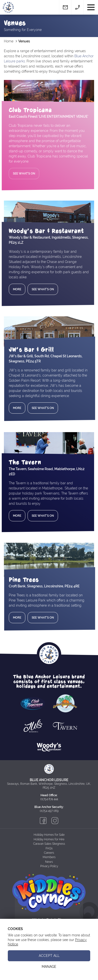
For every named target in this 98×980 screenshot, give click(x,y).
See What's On (24, 174)
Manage (49, 967)
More (17, 289)
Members (49, 857)
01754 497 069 (49, 811)
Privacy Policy (49, 866)
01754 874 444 (49, 799)
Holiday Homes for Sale (49, 835)
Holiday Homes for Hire (49, 839)
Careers (49, 853)
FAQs (49, 848)
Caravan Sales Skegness (49, 844)
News (49, 862)
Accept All (49, 956)
